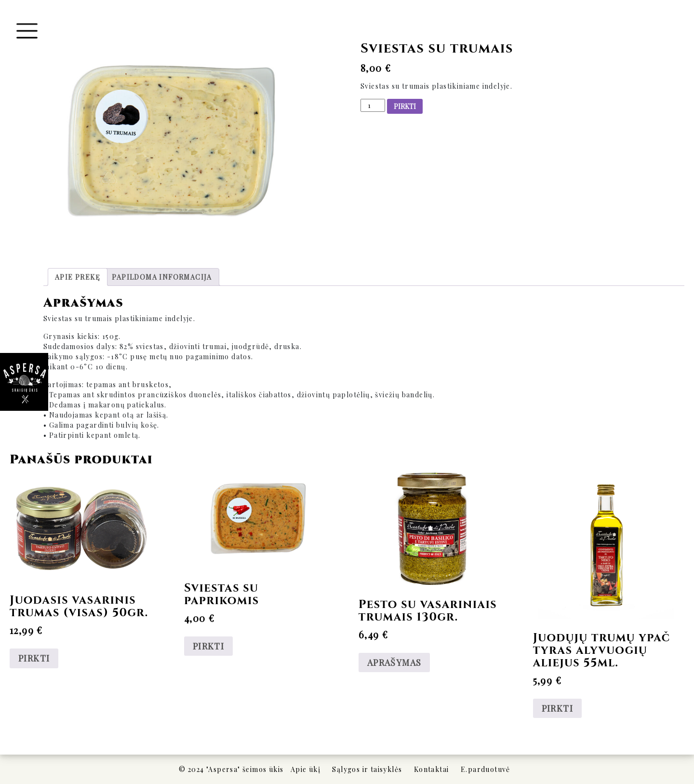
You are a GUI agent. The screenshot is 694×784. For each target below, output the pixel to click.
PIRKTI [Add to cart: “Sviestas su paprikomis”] (208, 646)
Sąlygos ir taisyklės (367, 769)
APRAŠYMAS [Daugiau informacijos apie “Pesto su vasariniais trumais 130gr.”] (394, 662)
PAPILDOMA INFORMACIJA (162, 277)
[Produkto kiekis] (373, 105)
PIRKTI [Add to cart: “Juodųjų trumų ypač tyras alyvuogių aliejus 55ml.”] (557, 708)
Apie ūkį (306, 769)
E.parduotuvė (486, 769)
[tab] (78, 277)
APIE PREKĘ (78, 277)
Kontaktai (432, 769)
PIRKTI (405, 106)
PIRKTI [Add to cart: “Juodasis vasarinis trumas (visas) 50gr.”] (34, 658)
